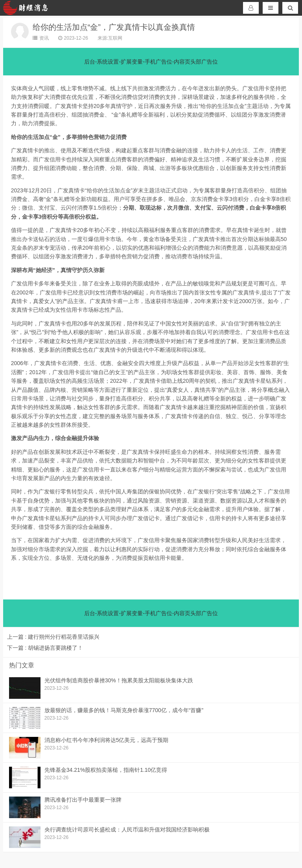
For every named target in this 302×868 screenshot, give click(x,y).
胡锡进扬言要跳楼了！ (45, 648)
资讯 (41, 38)
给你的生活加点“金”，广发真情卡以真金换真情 (114, 27)
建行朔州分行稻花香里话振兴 (53, 637)
